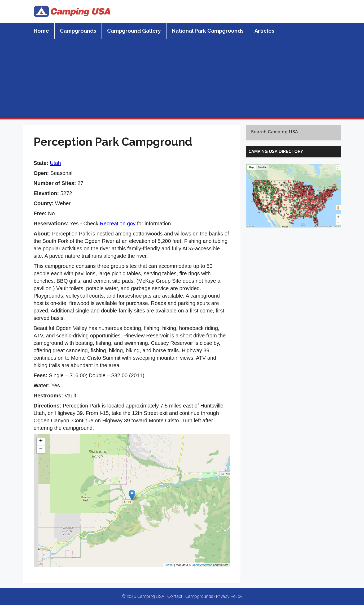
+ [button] (41, 441)
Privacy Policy (229, 596)
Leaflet (169, 565)
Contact (175, 596)
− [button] (41, 449)
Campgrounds (78, 31)
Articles (264, 31)
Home (41, 31)
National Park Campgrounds (208, 31)
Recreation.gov (118, 224)
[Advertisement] (182, 79)
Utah (55, 163)
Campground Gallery (134, 31)
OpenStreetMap (202, 565)
